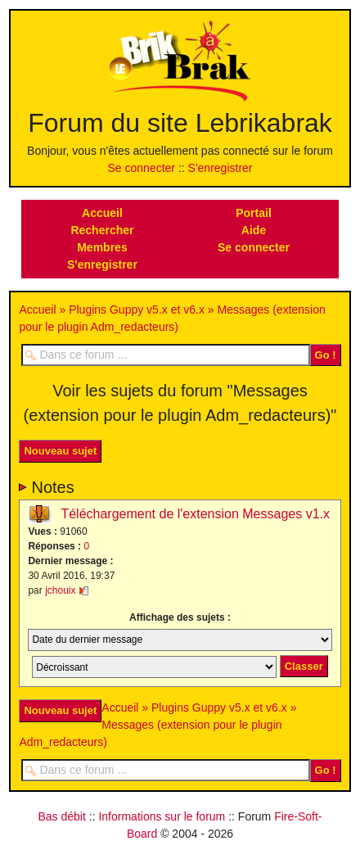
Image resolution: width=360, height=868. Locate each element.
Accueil (102, 213)
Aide (254, 230)
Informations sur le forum (162, 816)
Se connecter (142, 168)
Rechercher (102, 230)
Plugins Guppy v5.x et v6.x (137, 310)
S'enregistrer (220, 168)
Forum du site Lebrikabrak (180, 123)
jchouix (60, 590)
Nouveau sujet (60, 451)
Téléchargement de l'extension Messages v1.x (195, 514)
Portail (254, 213)
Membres (102, 247)
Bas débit (61, 816)
